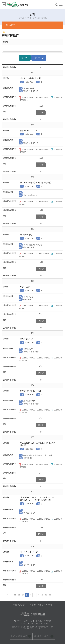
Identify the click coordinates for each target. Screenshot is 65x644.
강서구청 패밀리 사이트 (19, 636)
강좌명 (5, 42)
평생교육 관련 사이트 (41, 636)
